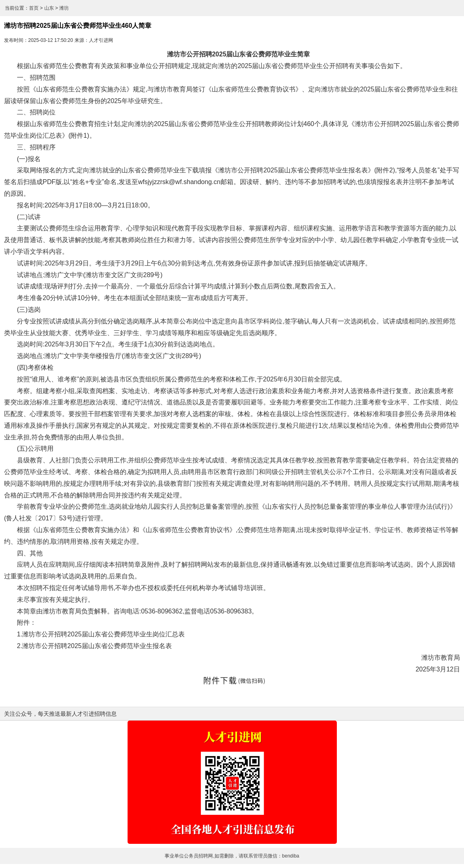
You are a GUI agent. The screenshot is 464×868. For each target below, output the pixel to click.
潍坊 (64, 8)
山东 (49, 8)
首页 (34, 8)
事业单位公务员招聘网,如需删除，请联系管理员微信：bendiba (232, 856)
